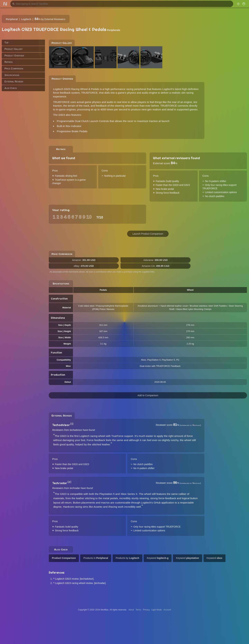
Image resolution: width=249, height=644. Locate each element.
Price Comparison (14, 69)
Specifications (12, 75)
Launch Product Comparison (148, 234)
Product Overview (14, 56)
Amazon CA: (156, 266)
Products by (127, 558)
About (131, 610)
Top (6, 43)
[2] (69, 482)
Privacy (146, 610)
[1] (72, 424)
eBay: (84, 266)
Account (167, 610)
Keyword (158, 558)
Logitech (26, 19)
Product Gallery (14, 49)
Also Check (11, 88)
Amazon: (84, 260)
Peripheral (12, 19)
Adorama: (156, 260)
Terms (138, 610)
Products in (96, 558)
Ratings (9, 62)
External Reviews (14, 81)
